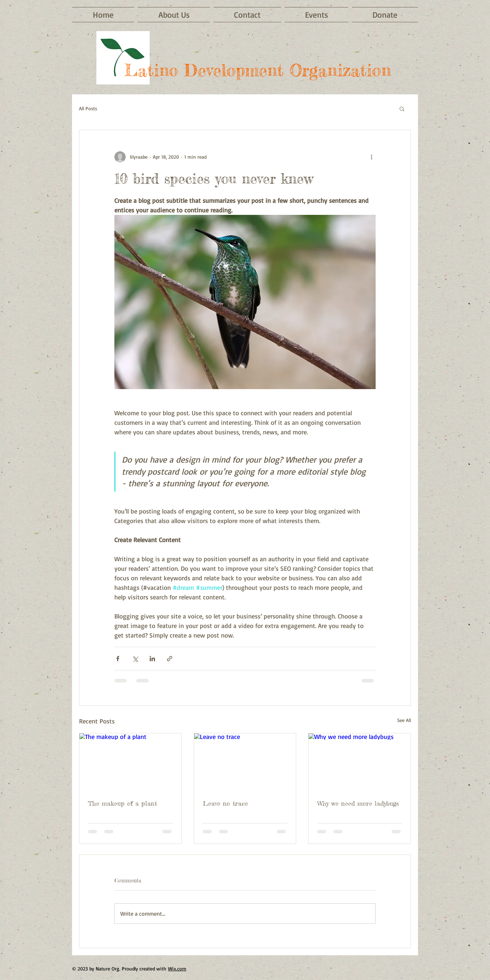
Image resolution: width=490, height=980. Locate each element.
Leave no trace (225, 803)
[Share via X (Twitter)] (135, 659)
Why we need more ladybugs (358, 803)
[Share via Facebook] (118, 659)
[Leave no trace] (245, 762)
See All (404, 720)
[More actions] (371, 157)
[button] (402, 108)
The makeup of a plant (122, 803)
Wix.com (177, 969)
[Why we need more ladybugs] (360, 762)
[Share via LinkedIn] (152, 659)
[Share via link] (170, 659)
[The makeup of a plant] (130, 762)
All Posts (88, 108)
